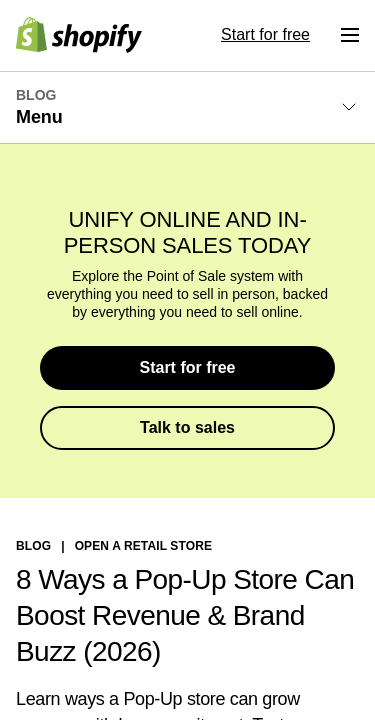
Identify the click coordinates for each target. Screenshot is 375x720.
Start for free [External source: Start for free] (265, 34)
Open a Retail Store (143, 546)
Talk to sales (187, 427)
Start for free (187, 367)
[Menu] (350, 35)
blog (33, 546)
